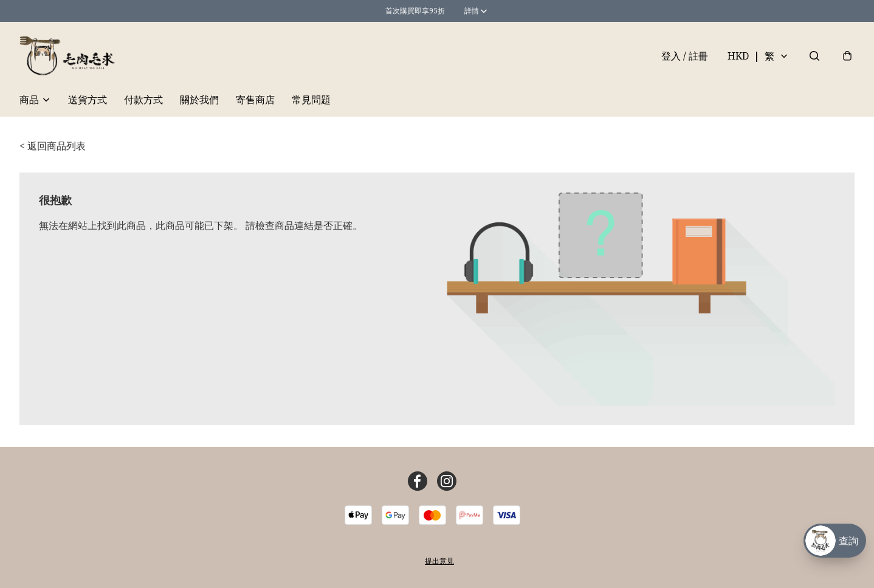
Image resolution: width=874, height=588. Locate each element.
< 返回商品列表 (53, 146)
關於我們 (199, 100)
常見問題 (311, 100)
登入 (685, 56)
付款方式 (143, 100)
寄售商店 (255, 100)
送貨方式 (88, 100)
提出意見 (439, 561)
